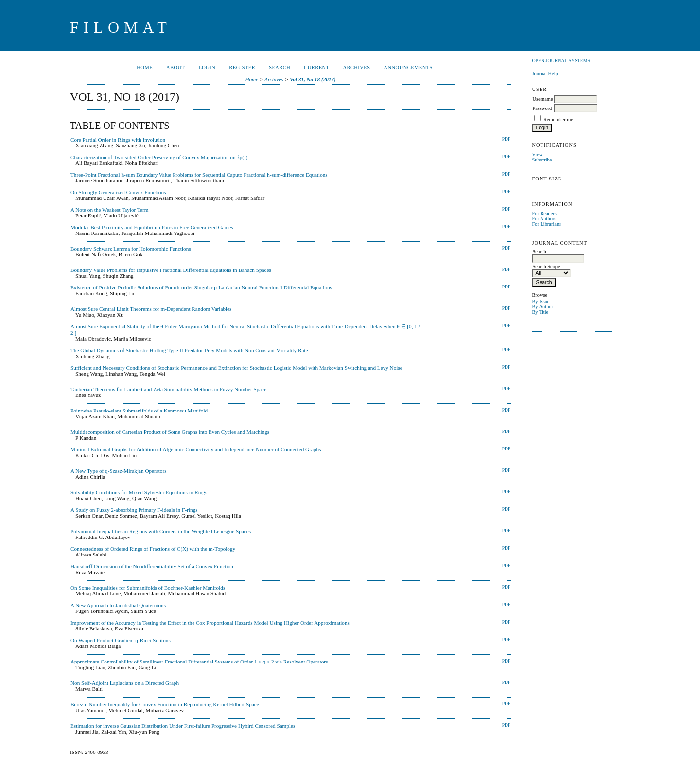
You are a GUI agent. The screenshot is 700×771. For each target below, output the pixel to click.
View (537, 154)
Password (542, 108)
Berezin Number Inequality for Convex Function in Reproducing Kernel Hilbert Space (165, 704)
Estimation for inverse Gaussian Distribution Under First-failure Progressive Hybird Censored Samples (183, 726)
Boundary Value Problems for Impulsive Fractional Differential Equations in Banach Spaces (171, 270)
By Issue (541, 301)
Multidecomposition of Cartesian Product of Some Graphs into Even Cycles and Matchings (170, 432)
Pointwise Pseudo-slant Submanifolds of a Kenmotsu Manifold (139, 411)
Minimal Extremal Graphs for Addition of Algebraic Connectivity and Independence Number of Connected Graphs (196, 449)
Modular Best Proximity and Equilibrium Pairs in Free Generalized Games (152, 227)
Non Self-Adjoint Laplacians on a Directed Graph (125, 683)
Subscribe (542, 160)
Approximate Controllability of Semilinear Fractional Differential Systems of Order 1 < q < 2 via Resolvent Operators (199, 662)
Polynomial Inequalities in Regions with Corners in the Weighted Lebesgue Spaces (161, 531)
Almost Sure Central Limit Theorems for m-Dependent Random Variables (151, 309)
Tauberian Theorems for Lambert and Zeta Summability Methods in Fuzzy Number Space (168, 389)
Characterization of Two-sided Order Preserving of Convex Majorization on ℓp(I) (159, 157)
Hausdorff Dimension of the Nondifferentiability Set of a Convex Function (152, 566)
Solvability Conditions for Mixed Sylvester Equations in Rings (139, 492)
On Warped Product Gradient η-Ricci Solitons (121, 640)
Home (145, 67)
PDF (506, 139)
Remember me (558, 119)
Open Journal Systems (561, 61)
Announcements (408, 67)
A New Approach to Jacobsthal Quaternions (118, 605)
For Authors (544, 219)
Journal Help (545, 74)
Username (542, 99)
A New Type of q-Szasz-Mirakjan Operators (119, 471)
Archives (356, 67)
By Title (540, 312)
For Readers (544, 213)
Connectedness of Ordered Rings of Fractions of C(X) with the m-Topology (153, 549)
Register (242, 67)
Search (280, 67)
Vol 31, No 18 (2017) (313, 79)
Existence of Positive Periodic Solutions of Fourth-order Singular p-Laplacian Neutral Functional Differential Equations (201, 287)
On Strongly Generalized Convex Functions (118, 192)
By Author (542, 307)
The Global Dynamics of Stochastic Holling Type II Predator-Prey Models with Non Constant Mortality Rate (189, 350)
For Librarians (546, 224)
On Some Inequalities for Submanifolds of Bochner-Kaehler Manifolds (148, 588)
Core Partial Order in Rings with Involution (118, 140)
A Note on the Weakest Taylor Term (109, 210)
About (175, 67)
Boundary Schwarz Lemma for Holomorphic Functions (131, 249)
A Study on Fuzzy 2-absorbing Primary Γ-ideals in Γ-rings (134, 510)
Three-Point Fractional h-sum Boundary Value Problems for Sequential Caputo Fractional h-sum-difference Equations (199, 175)
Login (207, 67)
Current (316, 67)
